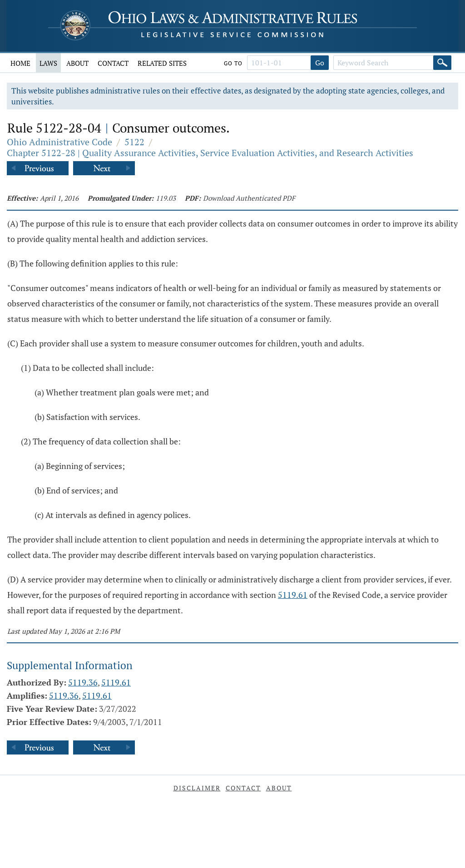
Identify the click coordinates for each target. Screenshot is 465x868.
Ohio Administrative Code (59, 142)
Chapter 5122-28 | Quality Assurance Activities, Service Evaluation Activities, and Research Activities (210, 153)
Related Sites (162, 63)
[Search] (442, 63)
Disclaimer (197, 788)
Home (20, 63)
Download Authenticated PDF (249, 198)
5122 (134, 142)
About (77, 63)
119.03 (166, 198)
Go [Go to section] (320, 63)
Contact (113, 63)
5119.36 (83, 682)
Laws (48, 63)
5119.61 (293, 595)
